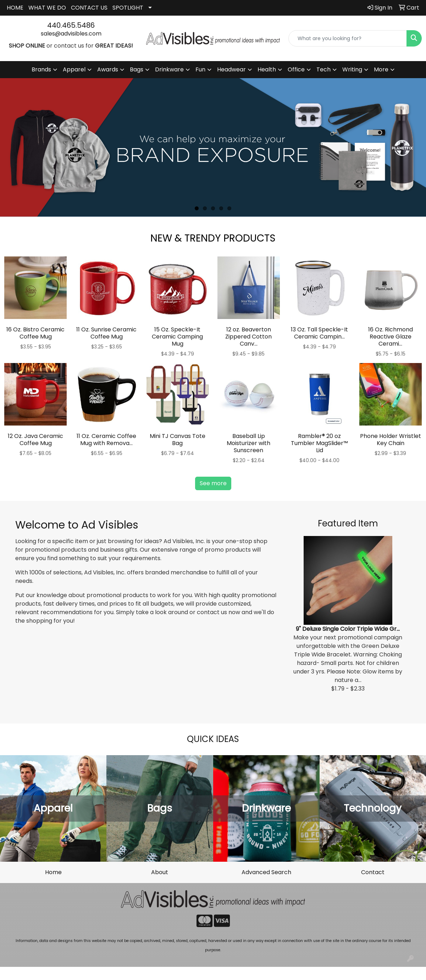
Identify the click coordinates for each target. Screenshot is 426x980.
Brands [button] (41, 69)
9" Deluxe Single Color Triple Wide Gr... (348, 629)
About (160, 872)
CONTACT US (89, 8)
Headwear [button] (231, 69)
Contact (373, 872)
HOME (15, 8)
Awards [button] (108, 69)
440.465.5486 (71, 25)
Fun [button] (200, 69)
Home (53, 872)
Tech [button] (323, 69)
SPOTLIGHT (128, 8)
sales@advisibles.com (71, 34)
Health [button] (267, 69)
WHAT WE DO (47, 8)
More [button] (381, 69)
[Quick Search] (348, 38)
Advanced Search (266, 872)
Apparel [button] (74, 69)
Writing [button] (352, 69)
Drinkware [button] (169, 69)
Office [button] (296, 69)
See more (213, 483)
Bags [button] (137, 69)
